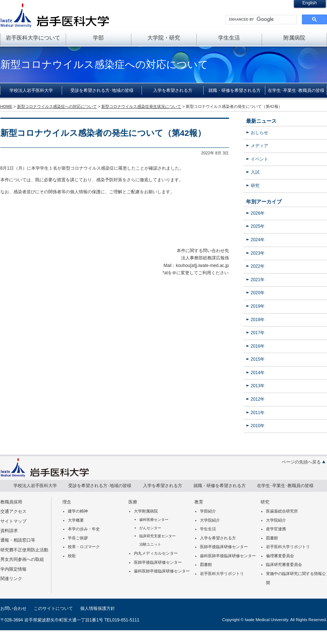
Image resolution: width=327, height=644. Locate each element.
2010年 (258, 426)
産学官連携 (276, 529)
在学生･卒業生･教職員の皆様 (296, 90)
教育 (199, 502)
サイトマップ (13, 521)
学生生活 (229, 38)
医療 (133, 502)
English (309, 3)
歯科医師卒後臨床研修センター (162, 571)
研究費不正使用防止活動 (24, 550)
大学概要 (76, 520)
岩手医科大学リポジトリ (222, 574)
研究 (255, 186)
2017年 (258, 333)
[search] (260, 20)
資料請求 (9, 531)
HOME (6, 106)
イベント (259, 159)
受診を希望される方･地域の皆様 (102, 90)
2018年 (258, 320)
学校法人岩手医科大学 (31, 90)
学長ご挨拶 (78, 538)
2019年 (258, 306)
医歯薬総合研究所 (282, 511)
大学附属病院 (146, 511)
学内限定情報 (13, 569)
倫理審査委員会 (280, 556)
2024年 (258, 240)
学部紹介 (208, 511)
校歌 (72, 556)
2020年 (258, 293)
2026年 (258, 213)
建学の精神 (78, 511)
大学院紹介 (210, 520)
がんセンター (150, 528)
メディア (259, 146)
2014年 (258, 373)
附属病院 (294, 38)
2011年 (258, 413)
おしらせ (259, 133)
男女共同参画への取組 (22, 559)
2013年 (258, 386)
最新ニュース (261, 121)
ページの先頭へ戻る (301, 462)
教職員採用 (11, 502)
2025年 (258, 226)
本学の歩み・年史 (84, 529)
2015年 (258, 359)
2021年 (258, 280)
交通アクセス (13, 511)
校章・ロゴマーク (84, 547)
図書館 (206, 564)
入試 (255, 172)
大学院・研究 (164, 38)
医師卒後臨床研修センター (158, 562)
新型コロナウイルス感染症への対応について (57, 106)
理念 (67, 502)
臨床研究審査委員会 (284, 564)
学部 (98, 38)
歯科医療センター (154, 520)
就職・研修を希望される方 (234, 90)
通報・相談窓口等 (18, 540)
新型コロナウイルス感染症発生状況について (141, 106)
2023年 (258, 253)
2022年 (258, 266)
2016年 (258, 346)
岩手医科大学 (55, 15)
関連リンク (11, 579)
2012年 (258, 399)
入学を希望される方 (173, 90)
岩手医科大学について (33, 38)
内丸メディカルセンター (156, 553)
